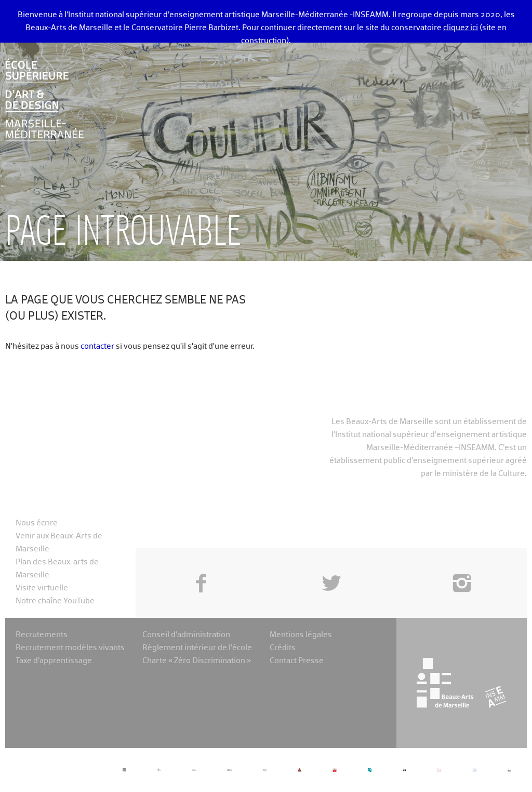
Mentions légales (301, 635)
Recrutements (42, 635)
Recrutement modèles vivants (70, 648)
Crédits (283, 648)
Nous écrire (37, 523)
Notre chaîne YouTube (55, 601)
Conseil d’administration (186, 635)
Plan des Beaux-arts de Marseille (57, 569)
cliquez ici (461, 28)
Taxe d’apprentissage (54, 661)
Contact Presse (297, 661)
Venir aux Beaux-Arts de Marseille (59, 543)
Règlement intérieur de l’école (197, 648)
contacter (97, 346)
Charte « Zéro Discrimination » (197, 661)
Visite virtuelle (42, 588)
